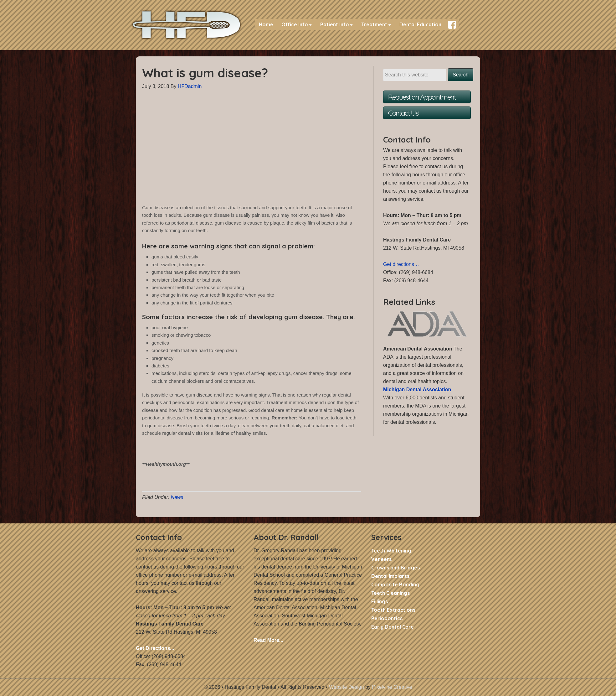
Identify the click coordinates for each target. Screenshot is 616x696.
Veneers (381, 559)
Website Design (346, 687)
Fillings (380, 601)
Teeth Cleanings (390, 593)
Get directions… (401, 264)
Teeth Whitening (391, 551)
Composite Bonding (395, 584)
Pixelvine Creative (392, 687)
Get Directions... (155, 648)
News (177, 497)
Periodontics (387, 618)
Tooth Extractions (393, 610)
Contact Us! (403, 113)
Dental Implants (390, 576)
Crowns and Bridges (395, 568)
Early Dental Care (393, 627)
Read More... (268, 640)
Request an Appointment (422, 97)
